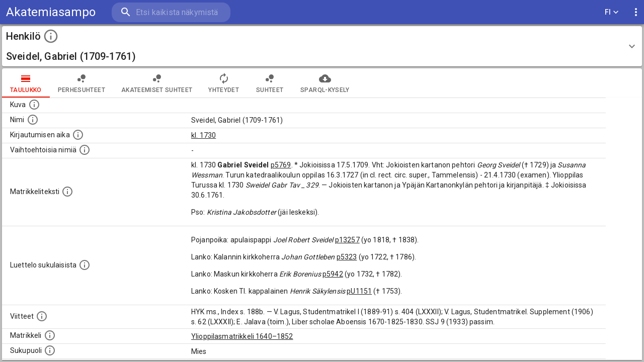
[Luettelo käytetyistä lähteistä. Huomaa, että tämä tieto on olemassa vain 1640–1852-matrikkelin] (42, 316)
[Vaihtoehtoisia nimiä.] (85, 150)
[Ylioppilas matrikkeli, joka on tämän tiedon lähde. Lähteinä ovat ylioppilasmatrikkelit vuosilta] (50, 335)
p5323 (347, 257)
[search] (171, 12)
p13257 (347, 240)
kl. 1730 (204, 135)
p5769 (281, 165)
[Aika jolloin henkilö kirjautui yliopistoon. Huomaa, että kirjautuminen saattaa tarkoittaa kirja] (78, 135)
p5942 (333, 274)
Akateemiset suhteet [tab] (157, 83)
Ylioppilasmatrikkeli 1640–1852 (242, 336)
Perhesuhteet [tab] (82, 83)
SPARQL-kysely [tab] (325, 83)
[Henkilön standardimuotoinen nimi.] (33, 120)
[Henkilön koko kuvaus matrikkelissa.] (67, 192)
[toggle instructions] (51, 36)
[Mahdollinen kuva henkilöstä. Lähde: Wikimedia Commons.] (34, 105)
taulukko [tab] (26, 83)
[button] (322, 46)
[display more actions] (636, 12)
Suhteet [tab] (270, 83)
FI (612, 12)
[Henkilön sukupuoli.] (50, 350)
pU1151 (359, 291)
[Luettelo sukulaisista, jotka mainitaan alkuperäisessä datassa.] (85, 265)
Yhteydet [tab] (224, 83)
